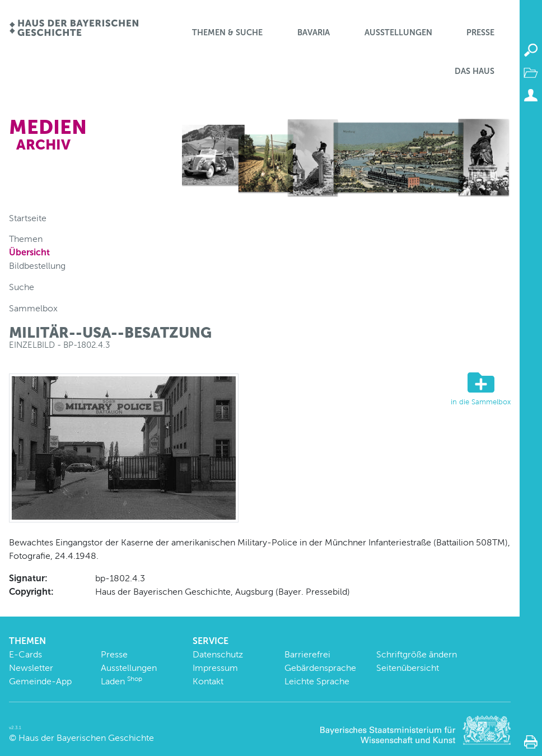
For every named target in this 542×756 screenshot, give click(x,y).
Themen (26, 239)
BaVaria (314, 32)
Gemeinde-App (40, 681)
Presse (480, 32)
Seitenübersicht (408, 668)
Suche (22, 287)
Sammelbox (33, 308)
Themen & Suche (227, 32)
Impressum (215, 668)
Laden (122, 681)
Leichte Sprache (317, 681)
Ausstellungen (398, 32)
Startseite (28, 218)
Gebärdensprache (320, 668)
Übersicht (29, 252)
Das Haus (475, 71)
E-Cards (25, 654)
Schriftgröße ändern (417, 654)
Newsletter (31, 668)
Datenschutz (218, 654)
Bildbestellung (37, 266)
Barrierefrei (307, 654)
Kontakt (208, 681)
